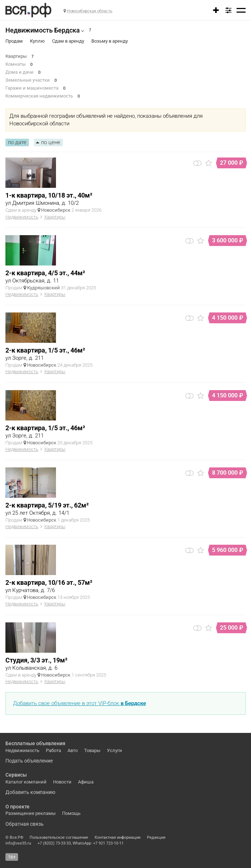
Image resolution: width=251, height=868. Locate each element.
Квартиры (16, 56)
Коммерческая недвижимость (39, 96)
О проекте (18, 807)
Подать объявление (29, 761)
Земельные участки (28, 80)
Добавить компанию (30, 792)
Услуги (114, 750)
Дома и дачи (20, 72)
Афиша (86, 782)
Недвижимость (22, 217)
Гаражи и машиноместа (32, 88)
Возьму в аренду (110, 41)
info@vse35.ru (18, 843)
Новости (62, 782)
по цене (51, 142)
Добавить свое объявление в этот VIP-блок (79, 703)
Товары (92, 750)
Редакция (156, 837)
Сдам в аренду (68, 41)
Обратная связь (25, 824)
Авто (73, 750)
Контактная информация (118, 837)
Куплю (37, 41)
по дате (17, 142)
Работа (53, 750)
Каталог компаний (26, 782)
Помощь (71, 813)
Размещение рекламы (31, 813)
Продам (14, 41)
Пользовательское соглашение (59, 837)
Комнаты (16, 64)
